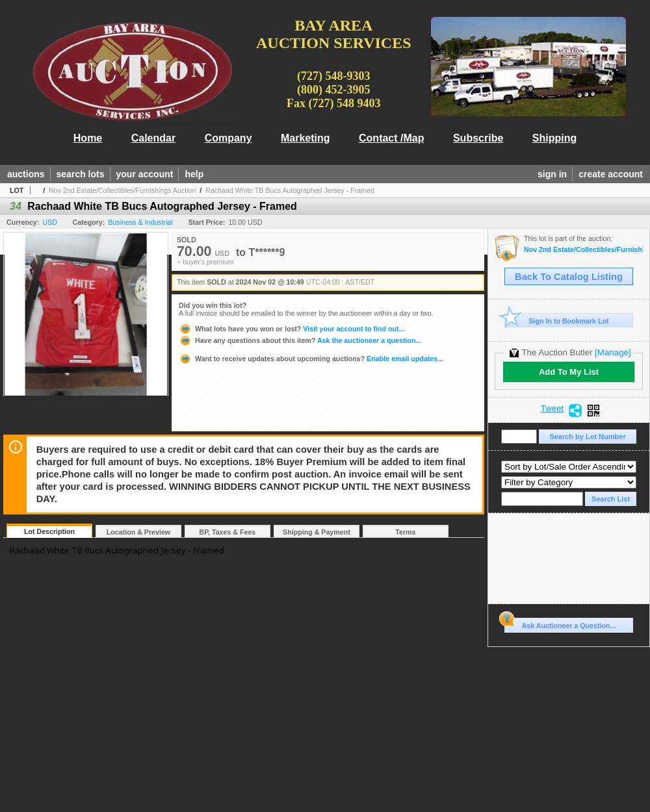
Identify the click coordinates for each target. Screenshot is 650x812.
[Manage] (613, 352)
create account (611, 174)
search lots (81, 174)
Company (228, 138)
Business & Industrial (140, 222)
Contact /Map (391, 138)
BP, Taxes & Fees (228, 532)
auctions (26, 174)
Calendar (153, 138)
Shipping (554, 138)
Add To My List (569, 372)
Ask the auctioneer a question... (300, 340)
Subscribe (478, 138)
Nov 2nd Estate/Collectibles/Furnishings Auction (122, 190)
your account (145, 174)
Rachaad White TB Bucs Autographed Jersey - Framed (290, 190)
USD (50, 222)
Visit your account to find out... (292, 329)
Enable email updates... (311, 359)
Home (88, 138)
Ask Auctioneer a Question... (560, 624)
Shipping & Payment (317, 532)
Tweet (552, 409)
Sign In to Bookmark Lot (557, 321)
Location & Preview (138, 532)
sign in (552, 174)
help (194, 174)
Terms (405, 532)
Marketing (305, 138)
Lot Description (49, 531)
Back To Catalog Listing (569, 277)
